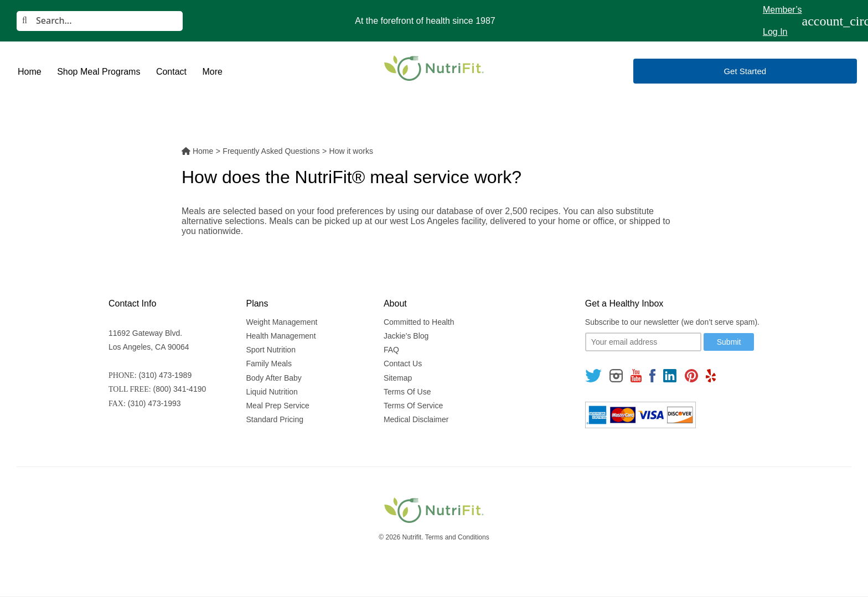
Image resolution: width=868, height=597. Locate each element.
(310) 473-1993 (154, 403)
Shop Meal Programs (99, 72)
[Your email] (643, 342)
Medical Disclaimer (416, 419)
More (212, 72)
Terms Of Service (413, 406)
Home (30, 72)
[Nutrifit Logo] (434, 68)
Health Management (281, 336)
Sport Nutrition (270, 350)
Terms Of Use (407, 392)
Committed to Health (419, 322)
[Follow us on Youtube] (636, 375)
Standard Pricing (275, 419)
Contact (171, 72)
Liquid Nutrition (272, 392)
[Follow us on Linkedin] (670, 375)
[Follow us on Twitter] (593, 375)
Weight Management (281, 322)
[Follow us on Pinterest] (691, 375)
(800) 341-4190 (180, 389)
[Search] (100, 21)
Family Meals (268, 364)
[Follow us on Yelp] (711, 375)
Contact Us (403, 364)
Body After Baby (273, 378)
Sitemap (398, 378)
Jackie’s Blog (406, 336)
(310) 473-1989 (165, 375)
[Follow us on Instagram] (616, 375)
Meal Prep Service (277, 406)
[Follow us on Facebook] (653, 375)
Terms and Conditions (457, 537)
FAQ (391, 350)
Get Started (745, 71)
